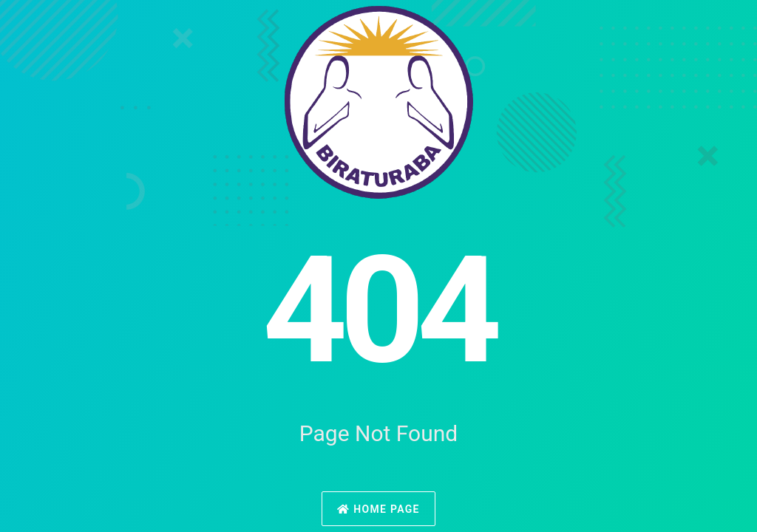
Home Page (378, 509)
